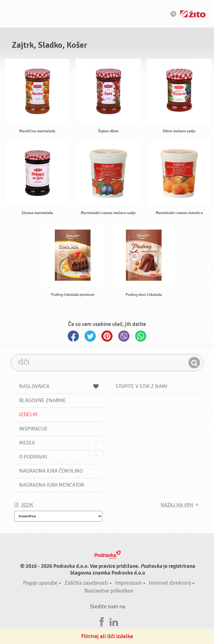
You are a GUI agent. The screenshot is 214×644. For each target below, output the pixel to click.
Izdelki (28, 414)
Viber (124, 336)
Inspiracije (33, 429)
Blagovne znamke (43, 400)
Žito (193, 14)
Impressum (128, 583)
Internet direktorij (170, 583)
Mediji (27, 443)
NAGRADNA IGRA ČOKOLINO (51, 471)
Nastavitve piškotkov (109, 591)
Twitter (90, 336)
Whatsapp (141, 336)
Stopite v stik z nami (141, 386)
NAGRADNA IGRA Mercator (52, 485)
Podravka (107, 14)
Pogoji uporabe (40, 583)
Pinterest (107, 336)
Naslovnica (59, 386)
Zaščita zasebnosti (86, 583)
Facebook (73, 336)
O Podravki (33, 457)
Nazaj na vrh (177, 505)
